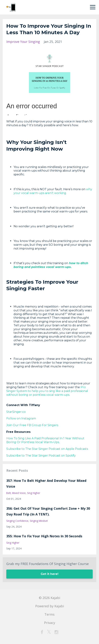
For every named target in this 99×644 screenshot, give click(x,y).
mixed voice (19, 493)
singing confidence (17, 521)
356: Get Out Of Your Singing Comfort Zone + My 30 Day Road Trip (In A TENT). (48, 511)
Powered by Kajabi (50, 606)
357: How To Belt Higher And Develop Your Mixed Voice (46, 483)
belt (8, 493)
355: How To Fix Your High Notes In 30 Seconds (44, 536)
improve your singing (23, 42)
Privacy (50, 623)
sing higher (34, 493)
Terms (49, 614)
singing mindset (39, 521)
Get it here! (49, 574)
